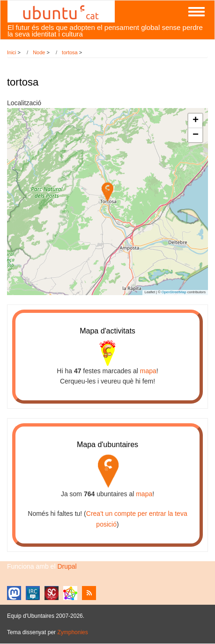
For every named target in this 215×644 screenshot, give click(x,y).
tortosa (70, 52)
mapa (148, 371)
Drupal (67, 566)
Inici (12, 52)
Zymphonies (72, 632)
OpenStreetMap (174, 292)
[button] (107, 192)
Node (39, 52)
